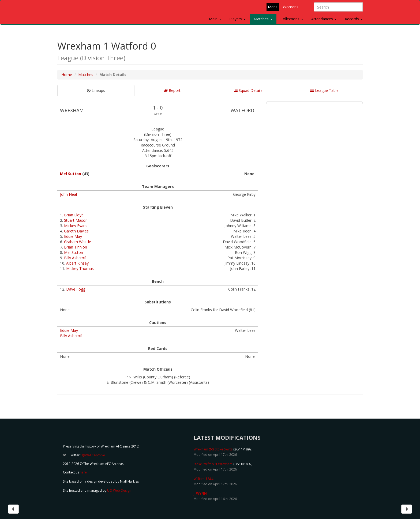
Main (215, 19)
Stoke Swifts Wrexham (213, 464)
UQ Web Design (119, 490)
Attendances (324, 19)
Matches (263, 19)
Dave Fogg (76, 289)
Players (237, 19)
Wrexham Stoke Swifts (213, 449)
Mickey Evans (76, 226)
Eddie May (73, 236)
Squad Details (248, 90)
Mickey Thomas (80, 268)
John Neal (68, 194)
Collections (292, 19)
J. (200, 493)
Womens (291, 7)
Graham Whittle (78, 242)
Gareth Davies (76, 231)
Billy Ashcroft (75, 258)
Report (172, 90)
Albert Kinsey (77, 263)
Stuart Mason (76, 220)
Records (354, 19)
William (204, 479)
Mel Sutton (71, 174)
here (83, 472)
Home (67, 75)
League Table (324, 90)
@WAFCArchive (93, 455)
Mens (273, 7)
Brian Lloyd (74, 215)
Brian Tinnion (76, 247)
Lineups (96, 90)
